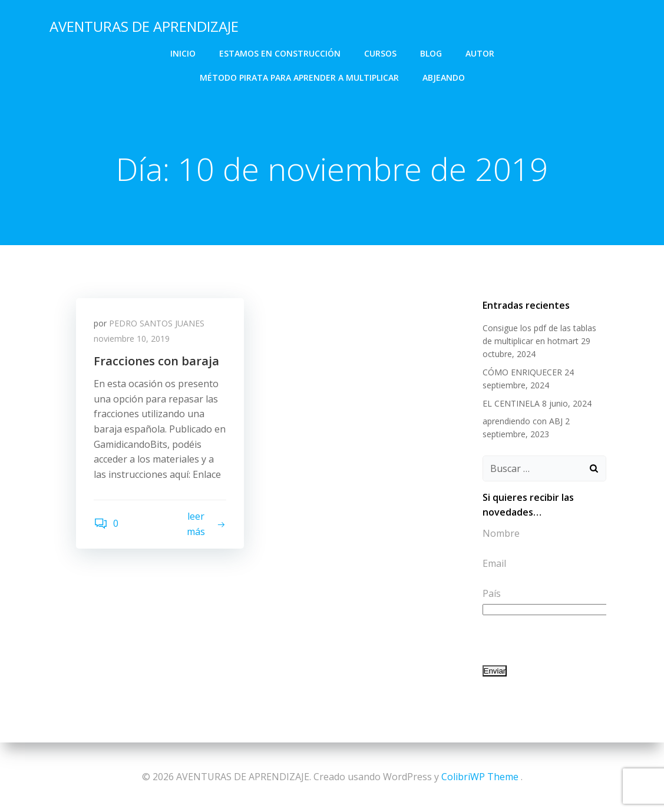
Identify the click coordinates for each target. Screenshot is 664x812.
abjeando (444, 77)
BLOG (431, 53)
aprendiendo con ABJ (523, 421)
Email (494, 563)
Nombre (501, 533)
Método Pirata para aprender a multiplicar (299, 77)
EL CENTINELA (511, 403)
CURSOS (380, 53)
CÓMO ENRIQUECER (522, 372)
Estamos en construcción (280, 53)
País (492, 593)
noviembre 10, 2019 (132, 339)
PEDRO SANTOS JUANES (157, 323)
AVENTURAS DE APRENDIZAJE (144, 26)
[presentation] (572, 640)
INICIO (183, 53)
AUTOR (480, 53)
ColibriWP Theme (480, 777)
